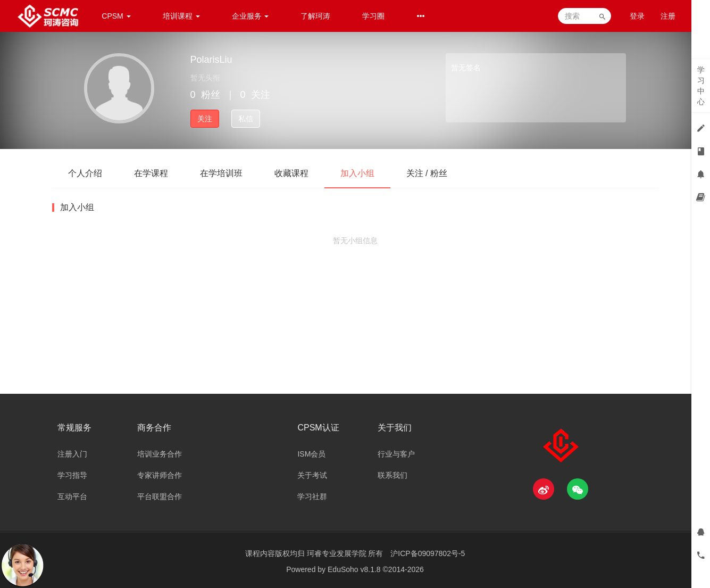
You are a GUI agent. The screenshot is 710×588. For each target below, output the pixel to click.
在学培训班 (221, 173)
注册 (668, 16)
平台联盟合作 (160, 496)
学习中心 (701, 86)
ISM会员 (311, 454)
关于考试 (312, 475)
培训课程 (181, 16)
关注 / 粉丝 (427, 173)
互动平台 (72, 496)
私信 (246, 119)
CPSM (116, 16)
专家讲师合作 (160, 475)
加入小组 (357, 173)
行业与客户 (396, 454)
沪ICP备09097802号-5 (428, 553)
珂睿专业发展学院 (338, 553)
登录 (637, 16)
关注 (205, 119)
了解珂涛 (315, 16)
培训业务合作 (160, 454)
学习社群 (312, 496)
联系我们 (392, 475)
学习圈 (373, 16)
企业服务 (250, 16)
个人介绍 (85, 173)
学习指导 (72, 475)
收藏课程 (291, 173)
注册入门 (72, 454)
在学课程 (151, 173)
